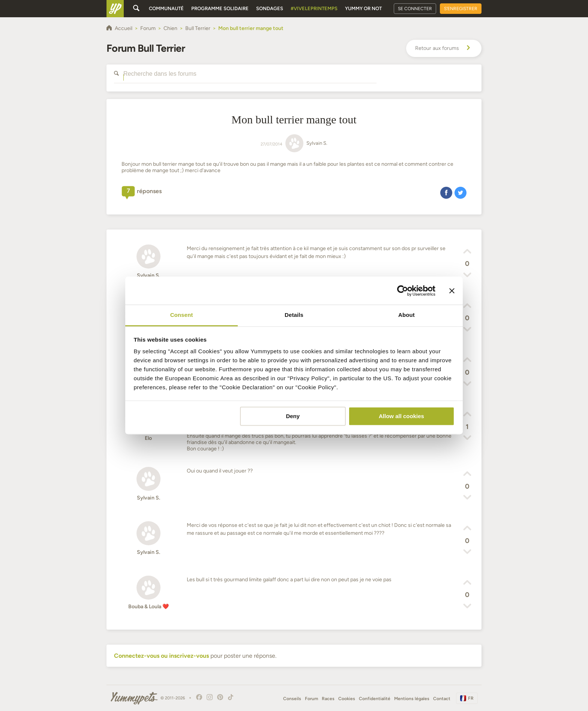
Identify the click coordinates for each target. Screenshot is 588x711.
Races (328, 699)
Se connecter (415, 9)
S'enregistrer (461, 9)
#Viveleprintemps (314, 8)
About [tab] (406, 315)
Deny (293, 416)
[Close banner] (452, 291)
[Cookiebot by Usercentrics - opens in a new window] (403, 291)
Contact (442, 699)
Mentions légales (412, 699)
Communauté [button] (166, 8)
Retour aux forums (444, 48)
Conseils (292, 699)
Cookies (347, 699)
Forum (311, 699)
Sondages (270, 8)
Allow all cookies (401, 416)
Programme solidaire (220, 8)
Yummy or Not (363, 8)
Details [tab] (294, 315)
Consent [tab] (182, 315)
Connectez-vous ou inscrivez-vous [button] (161, 656)
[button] (446, 192)
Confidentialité (375, 699)
